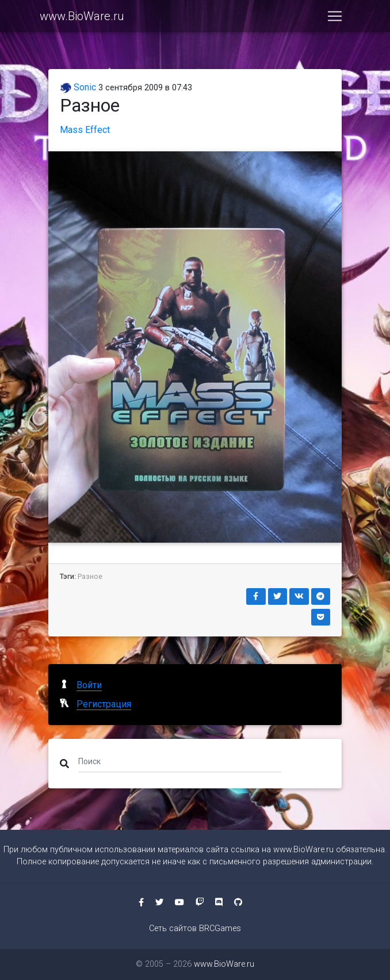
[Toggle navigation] (335, 18)
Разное (90, 576)
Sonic (78, 87)
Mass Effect (85, 130)
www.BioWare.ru (82, 18)
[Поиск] (180, 761)
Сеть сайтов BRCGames (195, 928)
